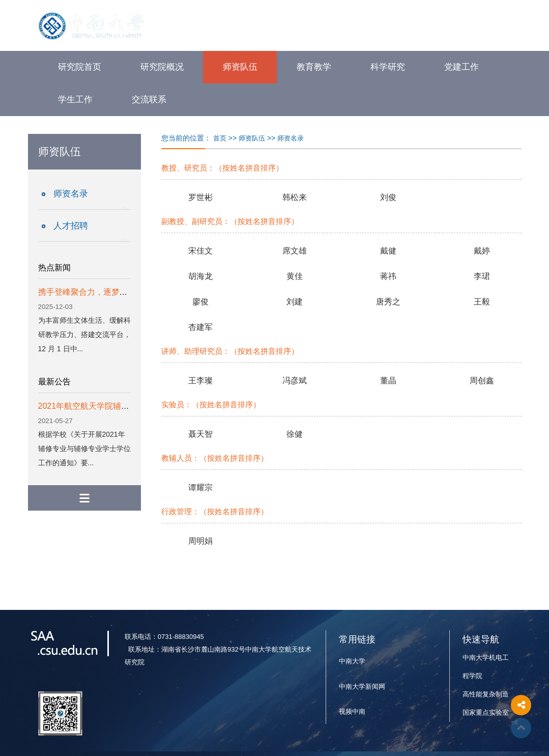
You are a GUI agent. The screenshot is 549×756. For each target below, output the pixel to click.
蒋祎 (388, 276)
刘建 (295, 302)
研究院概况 (162, 67)
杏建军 (200, 327)
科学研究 (388, 67)
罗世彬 (200, 197)
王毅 (482, 302)
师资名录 (71, 194)
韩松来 (295, 197)
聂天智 (200, 434)
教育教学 (314, 67)
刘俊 (388, 197)
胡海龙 (200, 276)
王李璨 (200, 381)
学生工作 (75, 100)
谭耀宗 (200, 487)
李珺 (482, 276)
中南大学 (352, 661)
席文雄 (295, 251)
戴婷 (482, 251)
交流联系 (149, 100)
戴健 (388, 251)
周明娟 (200, 541)
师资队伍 (240, 67)
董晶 (388, 381)
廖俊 (200, 302)
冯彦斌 (295, 381)
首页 (220, 138)
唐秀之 (388, 302)
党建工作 (461, 67)
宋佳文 (200, 251)
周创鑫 (482, 381)
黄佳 (295, 276)
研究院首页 (80, 67)
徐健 (295, 434)
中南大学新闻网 (362, 687)
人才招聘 (71, 226)
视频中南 (352, 711)
